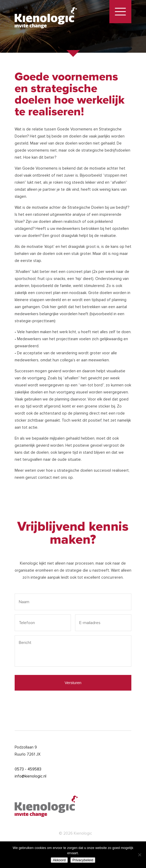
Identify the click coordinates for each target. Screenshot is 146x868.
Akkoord (59, 860)
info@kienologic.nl (30, 776)
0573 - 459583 (28, 769)
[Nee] (139, 855)
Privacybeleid (83, 860)
